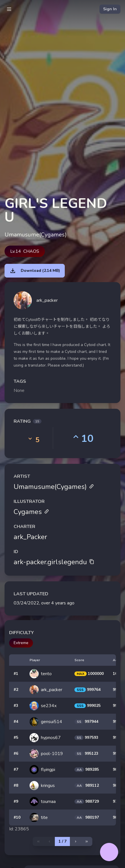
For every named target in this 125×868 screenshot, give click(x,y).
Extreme (21, 643)
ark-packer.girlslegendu (54, 562)
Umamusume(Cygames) (54, 487)
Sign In (110, 9)
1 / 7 (63, 841)
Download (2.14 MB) (35, 271)
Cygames (31, 512)
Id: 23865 (19, 829)
